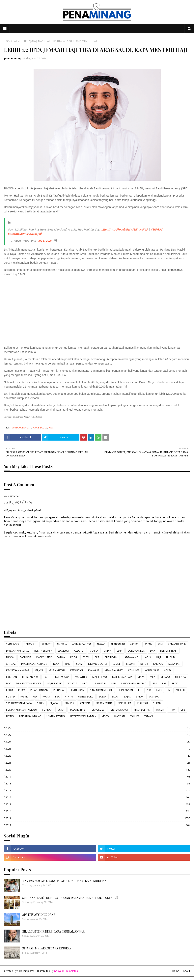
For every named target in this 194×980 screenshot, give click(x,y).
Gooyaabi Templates (66, 971)
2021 (98, 763)
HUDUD (171, 657)
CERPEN (94, 651)
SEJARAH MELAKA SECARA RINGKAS (47, 948)
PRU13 (46, 697)
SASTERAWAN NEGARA (19, 703)
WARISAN (120, 716)
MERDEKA (180, 677)
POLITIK (180, 690)
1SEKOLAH (30, 644)
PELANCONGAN (39, 690)
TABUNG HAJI (77, 710)
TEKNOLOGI (97, 710)
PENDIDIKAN (77, 690)
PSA (57, 697)
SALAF (140, 697)
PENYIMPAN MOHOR (101, 690)
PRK (35, 697)
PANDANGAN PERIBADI (134, 683)
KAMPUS (158, 664)
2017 (98, 790)
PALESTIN (101, 683)
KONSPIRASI (152, 670)
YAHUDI (135, 716)
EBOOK (10, 657)
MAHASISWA (62, 677)
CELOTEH (79, 651)
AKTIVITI (46, 644)
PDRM (22, 690)
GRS (97, 657)
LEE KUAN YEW (30, 677)
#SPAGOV (157, 229)
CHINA (108, 651)
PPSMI (24, 697)
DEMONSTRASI (169, 651)
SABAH (103, 697)
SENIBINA (85, 703)
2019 (98, 776)
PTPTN (69, 697)
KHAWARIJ (94, 670)
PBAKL (175, 683)
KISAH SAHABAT (114, 670)
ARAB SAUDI (40, 428)
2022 (98, 756)
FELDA (74, 657)
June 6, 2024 (45, 241)
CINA (119, 651)
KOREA (168, 670)
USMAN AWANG (56, 716)
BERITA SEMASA (43, 651)
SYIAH (61, 710)
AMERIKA (62, 644)
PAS (164, 683)
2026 (98, 728)
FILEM (86, 657)
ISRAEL (117, 664)
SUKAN (157, 703)
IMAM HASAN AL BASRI (34, 664)
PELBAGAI (59, 690)
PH (140, 690)
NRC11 (86, 683)
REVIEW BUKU (86, 697)
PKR (149, 690)
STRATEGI (142, 703)
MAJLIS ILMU (100, 677)
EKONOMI (25, 657)
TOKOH (160, 710)
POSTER (11, 697)
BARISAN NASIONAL (18, 651)
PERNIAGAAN (125, 690)
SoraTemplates (26, 971)
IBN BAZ (11, 664)
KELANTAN (174, 664)
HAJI (15, 41)
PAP (155, 683)
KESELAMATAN (57, 670)
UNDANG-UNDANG (30, 716)
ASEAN (148, 644)
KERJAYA (39, 670)
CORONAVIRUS (136, 651)
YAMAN (149, 716)
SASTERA (154, 697)
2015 (98, 804)
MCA (153, 677)
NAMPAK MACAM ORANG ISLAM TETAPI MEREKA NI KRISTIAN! (65, 881)
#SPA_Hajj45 (140, 229)
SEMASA (69, 703)
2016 (98, 797)
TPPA (172, 710)
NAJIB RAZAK (54, 683)
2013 (98, 818)
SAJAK (127, 697)
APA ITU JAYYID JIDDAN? (39, 915)
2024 (98, 742)
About (187, 971)
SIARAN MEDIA (104, 703)
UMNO (10, 716)
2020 (98, 770)
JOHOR (144, 664)
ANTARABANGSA (22, 428)
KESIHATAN (77, 670)
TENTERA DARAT (119, 710)
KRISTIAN (12, 677)
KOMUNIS (134, 670)
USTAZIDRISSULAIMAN (83, 716)
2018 (98, 783)
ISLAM (79, 664)
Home (7, 41)
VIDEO (105, 716)
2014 (98, 811)
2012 (98, 825)
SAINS (115, 697)
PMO (159, 690)
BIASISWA (63, 651)
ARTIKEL (135, 644)
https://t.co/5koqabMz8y (117, 229)
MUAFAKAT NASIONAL (29, 683)
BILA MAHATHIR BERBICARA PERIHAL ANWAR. (54, 931)
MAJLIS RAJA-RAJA (122, 677)
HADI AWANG (131, 657)
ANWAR (101, 644)
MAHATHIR (81, 677)
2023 (98, 749)
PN (169, 690)
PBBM (10, 690)
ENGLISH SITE (44, 657)
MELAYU (165, 677)
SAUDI (41, 703)
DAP (152, 651)
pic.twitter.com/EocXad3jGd (25, 234)
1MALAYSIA (13, 644)
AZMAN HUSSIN (177, 644)
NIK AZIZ (72, 683)
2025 (98, 735)
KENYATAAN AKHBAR (18, 670)
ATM (160, 644)
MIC (8, 683)
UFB (183, 710)
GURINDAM (111, 657)
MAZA (141, 677)
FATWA (61, 657)
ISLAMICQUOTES (98, 664)
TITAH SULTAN (142, 710)
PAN (114, 683)
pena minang (12, 58)
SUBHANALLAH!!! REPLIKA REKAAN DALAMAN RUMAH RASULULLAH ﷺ (70, 898)
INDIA (56, 664)
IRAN (67, 664)
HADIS (147, 657)
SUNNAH (47, 710)
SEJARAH (55, 703)
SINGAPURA (125, 703)
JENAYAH (130, 664)
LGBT (47, 677)
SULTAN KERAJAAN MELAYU (22, 710)
